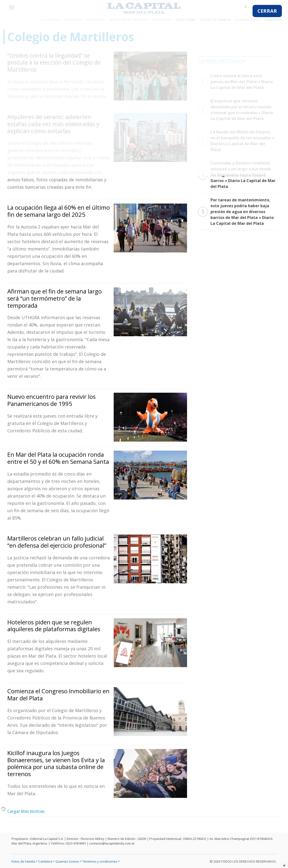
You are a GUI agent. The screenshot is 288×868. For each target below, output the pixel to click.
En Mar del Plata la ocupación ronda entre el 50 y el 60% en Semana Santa (58, 458)
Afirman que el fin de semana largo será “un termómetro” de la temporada (55, 298)
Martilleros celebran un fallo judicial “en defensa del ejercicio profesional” (57, 542)
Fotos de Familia (23, 861)
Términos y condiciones (100, 861)
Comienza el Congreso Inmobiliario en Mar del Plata (58, 694)
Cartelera (45, 861)
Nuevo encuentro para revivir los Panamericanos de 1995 (51, 400)
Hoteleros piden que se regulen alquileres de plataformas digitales (54, 626)
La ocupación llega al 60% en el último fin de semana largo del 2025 (59, 211)
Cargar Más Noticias (26, 811)
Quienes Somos (67, 861)
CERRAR (267, 11)
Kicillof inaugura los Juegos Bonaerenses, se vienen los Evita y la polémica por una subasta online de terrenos (56, 763)
